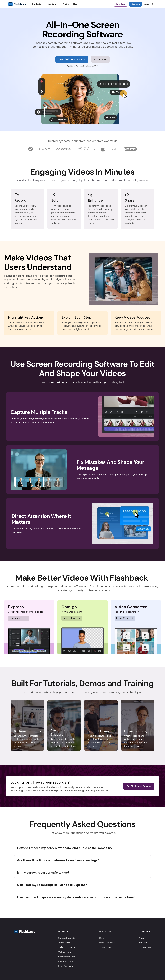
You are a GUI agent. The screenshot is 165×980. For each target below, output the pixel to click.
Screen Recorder (67, 938)
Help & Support (107, 943)
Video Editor (65, 943)
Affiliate (143, 943)
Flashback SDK (66, 961)
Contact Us (145, 947)
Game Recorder (67, 957)
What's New (106, 947)
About (142, 938)
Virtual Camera (66, 952)
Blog (102, 938)
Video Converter (67, 947)
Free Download (66, 966)
